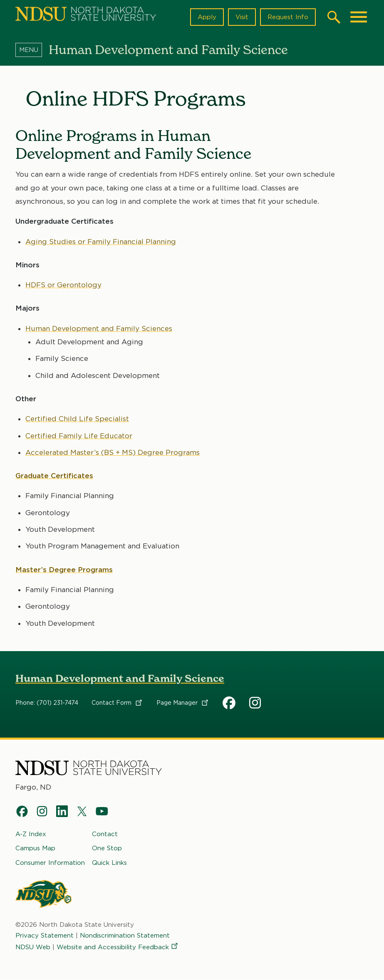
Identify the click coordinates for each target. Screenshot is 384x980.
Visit (242, 17)
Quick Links (109, 862)
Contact (117, 703)
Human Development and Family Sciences (99, 328)
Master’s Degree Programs (64, 570)
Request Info (288, 17)
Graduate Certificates (54, 476)
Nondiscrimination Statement (125, 936)
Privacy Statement (45, 936)
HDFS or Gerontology (63, 285)
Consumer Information (50, 862)
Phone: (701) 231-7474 (47, 703)
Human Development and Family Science (120, 678)
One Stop (107, 848)
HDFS (229, 703)
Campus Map (35, 848)
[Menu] (32, 49)
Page (183, 703)
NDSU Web (33, 947)
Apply (207, 17)
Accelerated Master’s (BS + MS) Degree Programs (113, 452)
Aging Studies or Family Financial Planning (101, 242)
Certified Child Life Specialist (77, 419)
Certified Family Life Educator (79, 436)
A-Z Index (31, 834)
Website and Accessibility (118, 947)
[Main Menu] (359, 17)
